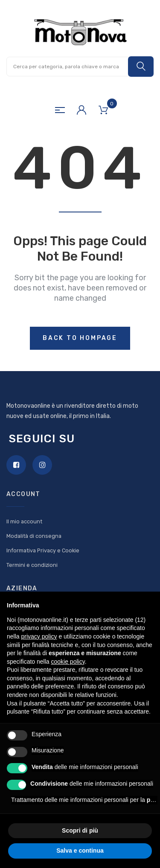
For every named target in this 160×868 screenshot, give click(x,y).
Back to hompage (80, 338)
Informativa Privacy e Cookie (43, 550)
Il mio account (24, 521)
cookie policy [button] (68, 662)
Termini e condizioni (32, 565)
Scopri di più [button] (80, 830)
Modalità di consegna (34, 536)
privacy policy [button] (39, 636)
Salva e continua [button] (80, 851)
